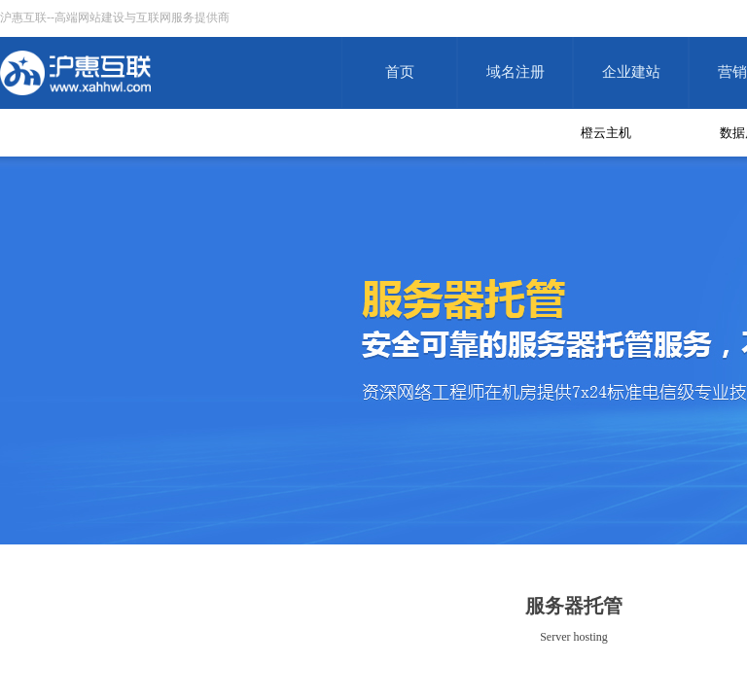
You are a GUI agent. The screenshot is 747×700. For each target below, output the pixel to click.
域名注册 (516, 72)
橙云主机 (606, 133)
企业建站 (631, 72)
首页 (400, 72)
